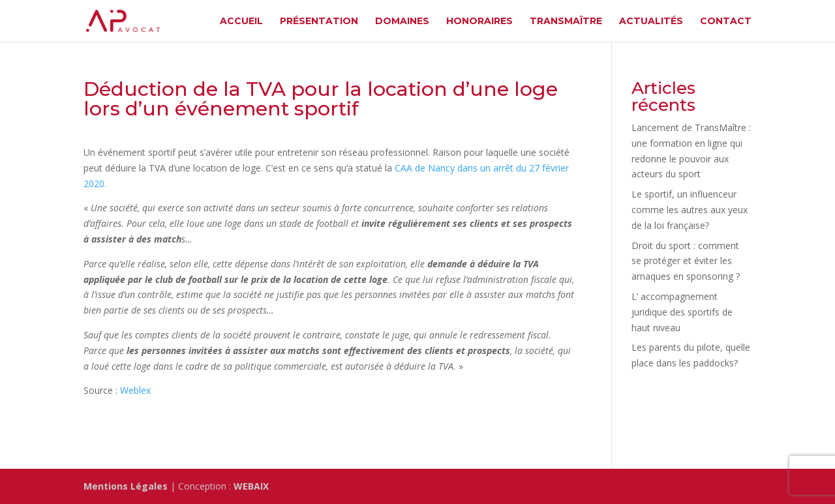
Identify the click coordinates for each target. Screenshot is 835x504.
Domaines (402, 22)
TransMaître (566, 22)
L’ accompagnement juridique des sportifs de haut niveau (682, 312)
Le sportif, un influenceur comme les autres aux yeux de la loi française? (690, 210)
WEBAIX (251, 486)
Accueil (241, 22)
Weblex (135, 390)
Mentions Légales (126, 486)
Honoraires (479, 22)
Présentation (319, 22)
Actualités (651, 22)
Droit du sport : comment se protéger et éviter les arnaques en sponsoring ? (686, 261)
